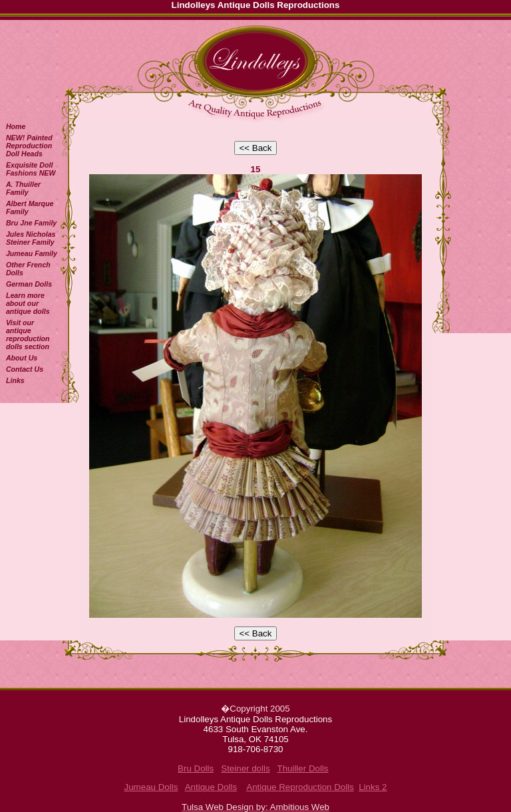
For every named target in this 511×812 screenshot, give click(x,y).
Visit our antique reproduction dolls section (28, 335)
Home (16, 126)
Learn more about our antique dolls (28, 303)
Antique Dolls (211, 787)
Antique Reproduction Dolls (300, 787)
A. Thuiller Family (23, 188)
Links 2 (373, 787)
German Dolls (29, 284)
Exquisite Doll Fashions (31, 169)
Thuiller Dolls (302, 768)
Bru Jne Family (31, 223)
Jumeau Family (32, 253)
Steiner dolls (245, 768)
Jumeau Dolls (151, 787)
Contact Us (25, 369)
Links (15, 380)
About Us (22, 358)
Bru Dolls (196, 768)
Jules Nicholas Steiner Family (31, 238)
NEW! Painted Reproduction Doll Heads (29, 146)
